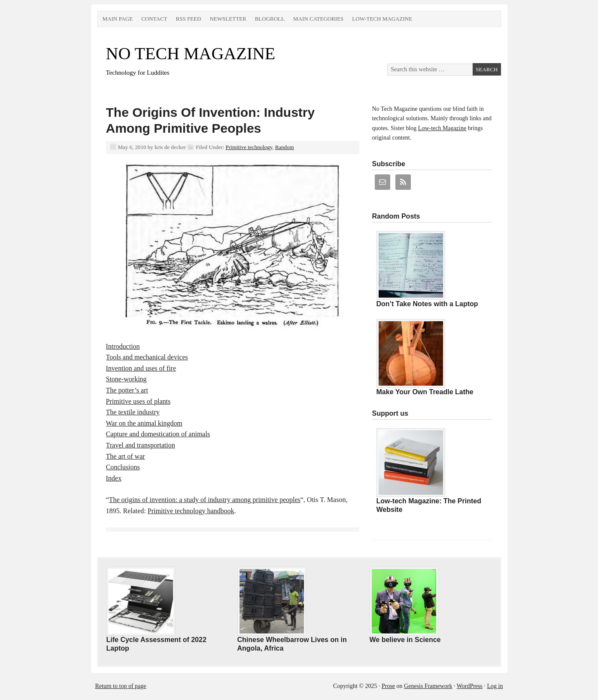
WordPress (470, 686)
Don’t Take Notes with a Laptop (427, 304)
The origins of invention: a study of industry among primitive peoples (205, 500)
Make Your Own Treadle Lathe (425, 392)
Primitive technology (249, 147)
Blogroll (270, 19)
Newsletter (228, 19)
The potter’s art (127, 390)
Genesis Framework (428, 686)
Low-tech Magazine (382, 19)
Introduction (123, 346)
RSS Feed (189, 19)
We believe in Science (405, 640)
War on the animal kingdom (144, 423)
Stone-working (126, 379)
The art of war (126, 456)
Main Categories (318, 19)
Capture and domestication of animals (158, 434)
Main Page (118, 19)
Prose (388, 686)
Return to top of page (121, 686)
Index (114, 478)
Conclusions (123, 467)
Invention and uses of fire (141, 368)
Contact (154, 19)
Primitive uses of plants (138, 401)
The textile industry (133, 412)
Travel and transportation (141, 445)
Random (285, 147)
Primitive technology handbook (191, 511)
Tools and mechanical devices (147, 357)
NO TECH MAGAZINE (191, 53)
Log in (495, 686)
